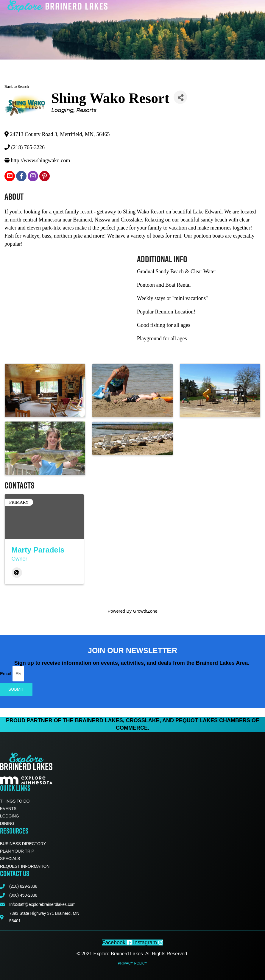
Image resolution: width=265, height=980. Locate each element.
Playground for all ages (162, 338)
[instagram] (33, 176)
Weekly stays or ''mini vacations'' (172, 298)
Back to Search (17, 86)
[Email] (17, 573)
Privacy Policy (133, 963)
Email (6, 674)
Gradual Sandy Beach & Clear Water (177, 271)
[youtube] (10, 176)
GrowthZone (145, 611)
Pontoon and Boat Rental (164, 285)
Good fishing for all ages (164, 325)
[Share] (180, 97)
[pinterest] (45, 176)
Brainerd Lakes (99, 720)
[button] (156, 13)
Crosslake (143, 720)
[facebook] (21, 176)
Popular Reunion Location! (166, 312)
